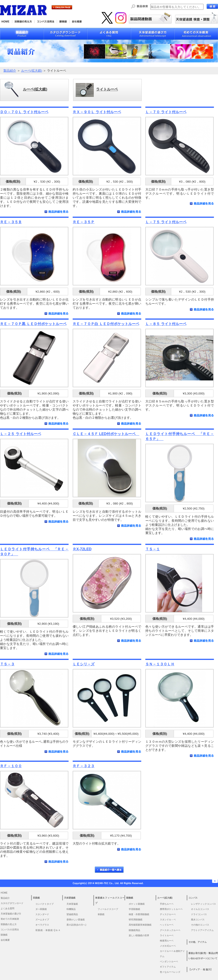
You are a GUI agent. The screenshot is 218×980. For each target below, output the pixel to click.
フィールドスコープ (108, 909)
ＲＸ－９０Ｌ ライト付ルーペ (97, 112)
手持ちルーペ (167, 904)
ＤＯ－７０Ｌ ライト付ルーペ (24, 112)
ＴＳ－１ (153, 549)
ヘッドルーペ (167, 925)
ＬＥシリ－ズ (84, 664)
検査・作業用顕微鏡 (139, 914)
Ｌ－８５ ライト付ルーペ (166, 324)
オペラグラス (42, 925)
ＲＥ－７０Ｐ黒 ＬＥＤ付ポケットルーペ (33, 324)
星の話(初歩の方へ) (78, 925)
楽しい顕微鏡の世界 (139, 935)
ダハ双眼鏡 (41, 909)
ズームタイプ (42, 920)
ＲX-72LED (82, 549)
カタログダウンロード (12, 903)
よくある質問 (7, 908)
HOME (4, 893)
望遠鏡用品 (72, 914)
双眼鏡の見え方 (9, 924)
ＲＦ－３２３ (84, 766)
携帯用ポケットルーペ (171, 909)
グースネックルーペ (170, 930)
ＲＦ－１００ (11, 766)
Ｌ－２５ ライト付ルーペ (21, 434)
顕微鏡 (4, 935)
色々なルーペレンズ (170, 972)
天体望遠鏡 (72, 904)
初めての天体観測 (10, 919)
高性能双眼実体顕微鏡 (140, 925)
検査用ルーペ (167, 941)
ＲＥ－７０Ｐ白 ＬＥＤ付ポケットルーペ (106, 324)
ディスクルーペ (168, 914)
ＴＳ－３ (7, 664)
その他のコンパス (200, 925)
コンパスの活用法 (10, 930)
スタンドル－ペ (168, 920)
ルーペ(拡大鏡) (32, 71)
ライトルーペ (167, 935)
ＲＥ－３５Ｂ (11, 222)
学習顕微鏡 (134, 909)
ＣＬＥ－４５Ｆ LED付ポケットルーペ (106, 434)
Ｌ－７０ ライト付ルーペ (166, 112)
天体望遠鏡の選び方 (11, 914)
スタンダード (42, 914)
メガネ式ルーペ (168, 946)
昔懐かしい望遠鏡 (76, 920)
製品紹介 (10, 71)
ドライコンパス (199, 914)
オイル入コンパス (200, 909)
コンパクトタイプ (45, 904)
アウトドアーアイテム (202, 930)
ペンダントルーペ (169, 962)
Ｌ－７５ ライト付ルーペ (166, 222)
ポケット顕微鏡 (137, 904)
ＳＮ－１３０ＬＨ (160, 664)
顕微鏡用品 (134, 930)
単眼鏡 (101, 914)
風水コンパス (198, 920)
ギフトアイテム (168, 967)
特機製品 (71, 909)
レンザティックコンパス (203, 904)
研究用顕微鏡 (136, 920)
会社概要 (5, 940)
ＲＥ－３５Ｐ (84, 222)
